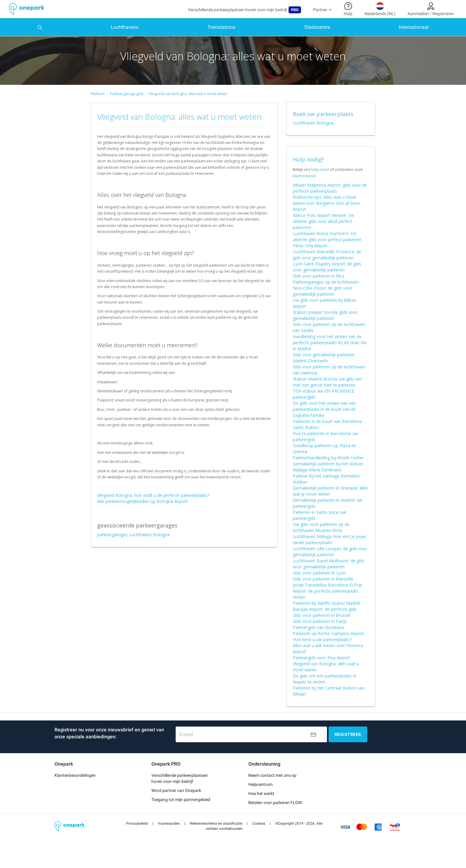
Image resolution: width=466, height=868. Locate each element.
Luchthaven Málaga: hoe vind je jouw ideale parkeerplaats (329, 552)
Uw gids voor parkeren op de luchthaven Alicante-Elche (321, 539)
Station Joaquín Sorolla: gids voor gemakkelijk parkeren (325, 327)
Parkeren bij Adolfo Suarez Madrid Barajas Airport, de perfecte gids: (326, 618)
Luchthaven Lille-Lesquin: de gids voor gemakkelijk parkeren (330, 564)
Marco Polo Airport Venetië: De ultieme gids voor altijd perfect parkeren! (323, 233)
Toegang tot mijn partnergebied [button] (181, 812)
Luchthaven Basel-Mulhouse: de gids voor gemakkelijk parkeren (329, 576)
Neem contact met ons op (272, 787)
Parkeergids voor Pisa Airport (321, 670)
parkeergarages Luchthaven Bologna (133, 547)
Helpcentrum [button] (260, 796)
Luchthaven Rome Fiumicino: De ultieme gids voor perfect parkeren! (327, 249)
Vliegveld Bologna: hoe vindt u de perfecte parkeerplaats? (153, 508)
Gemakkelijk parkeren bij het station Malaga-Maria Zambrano (328, 479)
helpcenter (320, 182)
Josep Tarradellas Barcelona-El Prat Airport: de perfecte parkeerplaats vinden (327, 603)
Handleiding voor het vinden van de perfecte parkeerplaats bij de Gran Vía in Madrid (330, 355)
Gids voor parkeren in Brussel (322, 627)
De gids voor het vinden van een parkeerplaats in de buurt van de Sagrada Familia (324, 421)
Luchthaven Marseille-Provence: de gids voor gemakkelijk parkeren (327, 267)
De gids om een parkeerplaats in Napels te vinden (325, 691)
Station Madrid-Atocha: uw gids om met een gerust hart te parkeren (327, 394)
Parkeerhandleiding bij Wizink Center (328, 470)
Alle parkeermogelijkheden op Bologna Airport (142, 514)
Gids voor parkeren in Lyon (319, 585)
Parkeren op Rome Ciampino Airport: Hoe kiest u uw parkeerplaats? (329, 649)
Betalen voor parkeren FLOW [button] (275, 815)
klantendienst (304, 188)
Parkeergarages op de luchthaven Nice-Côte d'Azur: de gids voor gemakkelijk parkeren (326, 300)
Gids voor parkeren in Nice (319, 288)
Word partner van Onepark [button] (176, 803)
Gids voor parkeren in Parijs (320, 633)
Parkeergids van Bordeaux (319, 639)
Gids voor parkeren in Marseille (323, 591)
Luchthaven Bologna (313, 135)
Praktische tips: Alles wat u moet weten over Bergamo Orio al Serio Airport (326, 215)
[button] (137, 836)
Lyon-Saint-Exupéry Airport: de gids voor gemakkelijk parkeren (327, 279)
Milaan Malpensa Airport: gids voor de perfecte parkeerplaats (330, 200)
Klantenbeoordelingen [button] (75, 787)
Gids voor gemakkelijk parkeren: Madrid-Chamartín (324, 370)
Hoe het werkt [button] (261, 806)
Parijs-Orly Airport (310, 258)
